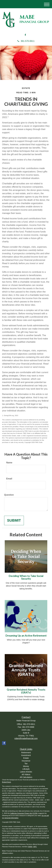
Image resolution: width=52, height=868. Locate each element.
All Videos (26, 774)
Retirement (26, 753)
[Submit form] (14, 520)
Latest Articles (26, 772)
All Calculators (26, 777)
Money (26, 766)
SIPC (35, 847)
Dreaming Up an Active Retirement (26, 636)
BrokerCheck (7, 782)
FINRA (30, 847)
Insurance (26, 761)
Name (9, 463)
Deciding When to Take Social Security (26, 577)
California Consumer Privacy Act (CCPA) (24, 813)
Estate (26, 758)
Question (9, 495)
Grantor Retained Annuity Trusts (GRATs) (26, 691)
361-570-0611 (26, 41)
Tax (26, 764)
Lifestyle (26, 769)
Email (9, 479)
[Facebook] (25, 35)
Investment (26, 755)
